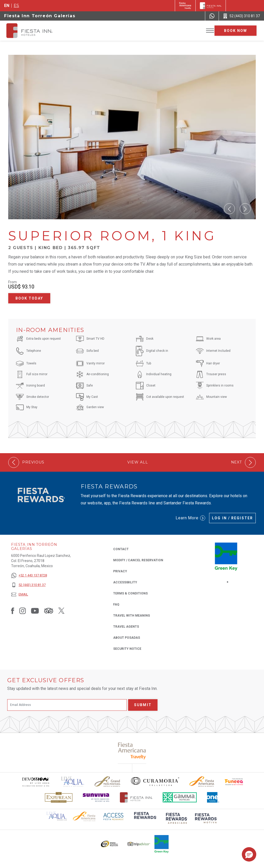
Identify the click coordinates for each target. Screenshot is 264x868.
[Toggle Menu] (210, 31)
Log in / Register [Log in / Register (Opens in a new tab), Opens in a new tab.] (232, 518)
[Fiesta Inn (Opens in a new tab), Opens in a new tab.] (185, 6)
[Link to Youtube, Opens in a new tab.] (35, 611)
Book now (236, 31)
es (16, 6)
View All (138, 462)
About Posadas (127, 638)
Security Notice (127, 649)
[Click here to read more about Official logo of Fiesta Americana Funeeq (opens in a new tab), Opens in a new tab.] (234, 782)
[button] (229, 209)
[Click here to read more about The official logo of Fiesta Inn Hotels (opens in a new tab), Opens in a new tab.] (136, 797)
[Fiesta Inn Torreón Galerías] (34, 31)
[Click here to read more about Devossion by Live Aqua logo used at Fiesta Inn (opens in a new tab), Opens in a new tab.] (36, 782)
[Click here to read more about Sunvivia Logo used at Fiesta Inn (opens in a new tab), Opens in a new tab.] (96, 797)
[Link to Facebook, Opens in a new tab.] (13, 611)
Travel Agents (126, 627)
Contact (121, 549)
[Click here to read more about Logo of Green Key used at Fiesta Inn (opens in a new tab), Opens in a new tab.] (162, 844)
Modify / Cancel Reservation (138, 560)
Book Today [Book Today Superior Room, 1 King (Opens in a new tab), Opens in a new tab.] (29, 298)
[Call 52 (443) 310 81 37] (241, 16)
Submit (143, 705)
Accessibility (125, 582)
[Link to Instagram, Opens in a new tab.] (23, 611)
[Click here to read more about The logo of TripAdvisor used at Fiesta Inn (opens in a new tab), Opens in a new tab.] (139, 844)
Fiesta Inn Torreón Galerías (40, 16)
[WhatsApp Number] (212, 16)
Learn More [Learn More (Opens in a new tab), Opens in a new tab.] (191, 518)
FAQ (116, 604)
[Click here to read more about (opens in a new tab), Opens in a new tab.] (145, 819)
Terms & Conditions (130, 593)
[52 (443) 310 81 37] (29, 585)
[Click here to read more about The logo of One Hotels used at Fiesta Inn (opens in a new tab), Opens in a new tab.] (213, 797)
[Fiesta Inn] (211, 6)
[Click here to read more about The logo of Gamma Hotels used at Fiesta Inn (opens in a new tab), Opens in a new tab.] (180, 797)
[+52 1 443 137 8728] (29, 576)
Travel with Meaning (132, 616)
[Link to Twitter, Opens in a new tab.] (61, 611)
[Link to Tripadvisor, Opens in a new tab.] (49, 611)
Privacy (120, 571)
